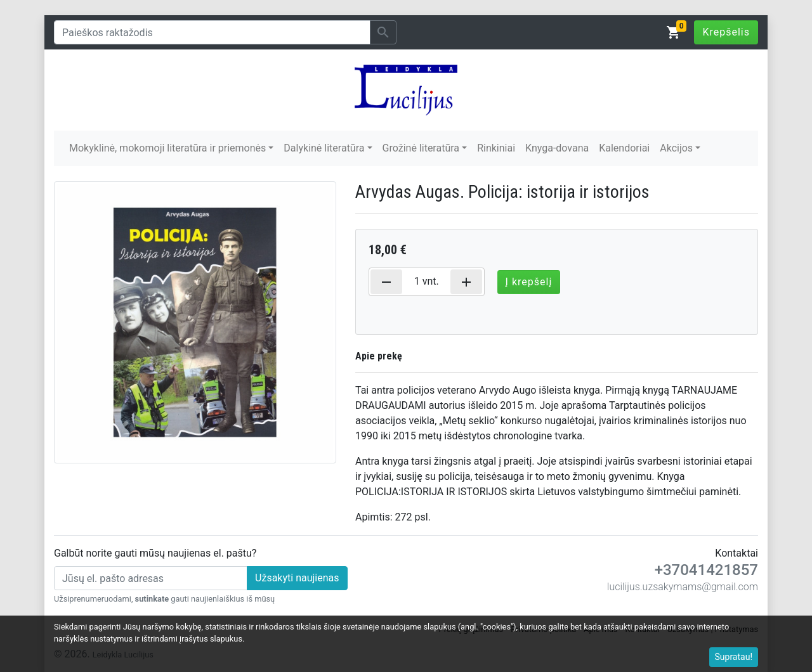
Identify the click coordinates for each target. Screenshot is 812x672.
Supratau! (734, 657)
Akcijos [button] (676, 148)
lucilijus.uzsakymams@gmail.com (683, 587)
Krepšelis (726, 32)
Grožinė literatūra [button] (421, 148)
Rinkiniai (496, 148)
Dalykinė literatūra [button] (324, 148)
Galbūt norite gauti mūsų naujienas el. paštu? (155, 553)
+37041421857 (706, 570)
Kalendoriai (624, 148)
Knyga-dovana (557, 148)
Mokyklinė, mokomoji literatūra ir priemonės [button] (167, 148)
